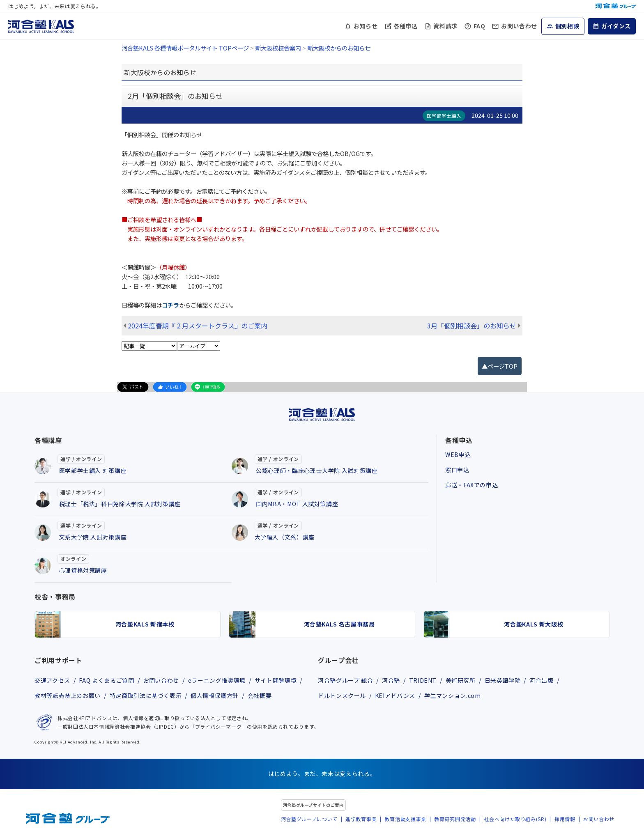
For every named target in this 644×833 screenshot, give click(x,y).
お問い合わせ (519, 26)
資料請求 (445, 26)
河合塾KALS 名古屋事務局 (339, 624)
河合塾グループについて (309, 819)
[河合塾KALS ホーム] (41, 25)
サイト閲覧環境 (276, 680)
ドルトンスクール (342, 695)
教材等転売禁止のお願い (68, 695)
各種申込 (406, 26)
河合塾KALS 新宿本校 (145, 624)
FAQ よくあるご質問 (106, 680)
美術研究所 (461, 680)
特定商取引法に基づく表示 (146, 695)
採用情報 (565, 819)
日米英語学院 (503, 680)
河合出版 (542, 680)
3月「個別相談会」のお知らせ (472, 326)
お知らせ (366, 26)
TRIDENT (423, 680)
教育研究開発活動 (455, 819)
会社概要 (260, 695)
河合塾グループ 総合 (345, 680)
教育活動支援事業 (406, 819)
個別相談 (567, 26)
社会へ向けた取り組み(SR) (515, 819)
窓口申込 (457, 470)
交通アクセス (52, 680)
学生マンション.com (453, 695)
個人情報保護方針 (215, 695)
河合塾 (391, 680)
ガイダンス (616, 26)
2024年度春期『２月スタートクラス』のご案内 (198, 326)
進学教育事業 (361, 819)
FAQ (480, 26)
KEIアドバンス (395, 695)
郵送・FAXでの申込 (471, 485)
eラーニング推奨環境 (217, 680)
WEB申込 (458, 454)
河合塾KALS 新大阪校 (534, 624)
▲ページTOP (500, 366)
